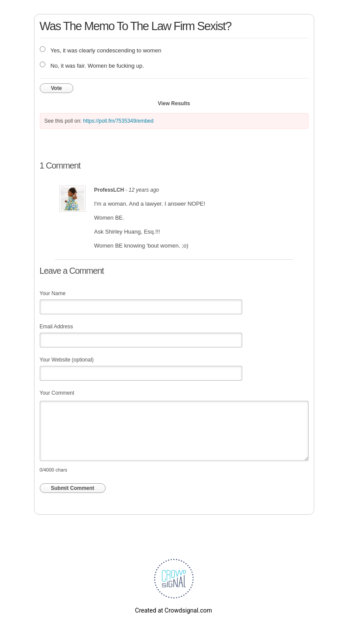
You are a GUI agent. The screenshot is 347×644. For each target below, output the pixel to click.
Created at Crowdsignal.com (173, 610)
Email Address (57, 327)
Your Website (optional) (67, 360)
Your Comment (57, 393)
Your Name (53, 293)
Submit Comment (73, 488)
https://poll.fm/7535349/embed (118, 121)
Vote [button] (57, 88)
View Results (174, 103)
